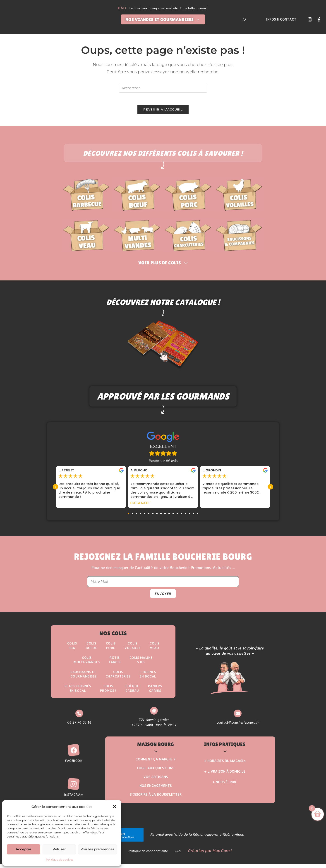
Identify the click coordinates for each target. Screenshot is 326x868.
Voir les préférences (97, 849)
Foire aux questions (156, 773)
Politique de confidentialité (149, 856)
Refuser (59, 849)
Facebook (74, 765)
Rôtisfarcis (115, 663)
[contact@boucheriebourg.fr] (237, 718)
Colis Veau (156, 648)
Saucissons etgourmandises (82, 678)
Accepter (23, 849)
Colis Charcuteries (118, 678)
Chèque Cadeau (133, 693)
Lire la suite (140, 505)
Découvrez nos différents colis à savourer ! (163, 155)
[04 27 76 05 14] (79, 718)
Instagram (74, 799)
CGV (179, 856)
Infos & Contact (281, 19)
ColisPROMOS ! (108, 693)
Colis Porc (110, 648)
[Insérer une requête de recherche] (163, 88)
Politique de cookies (60, 860)
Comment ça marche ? (156, 764)
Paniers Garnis (156, 693)
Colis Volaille (133, 648)
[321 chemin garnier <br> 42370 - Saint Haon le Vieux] (153, 715)
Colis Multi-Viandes (86, 663)
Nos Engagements (156, 791)
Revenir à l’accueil (163, 111)
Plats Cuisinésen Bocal (77, 693)
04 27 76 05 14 (79, 726)
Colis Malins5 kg (142, 663)
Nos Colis (113, 635)
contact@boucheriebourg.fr (237, 726)
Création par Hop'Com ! (210, 856)
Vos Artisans (156, 782)
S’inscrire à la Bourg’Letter (156, 799)
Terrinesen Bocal (149, 678)
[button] (115, 807)
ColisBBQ (71, 648)
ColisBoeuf (91, 648)
